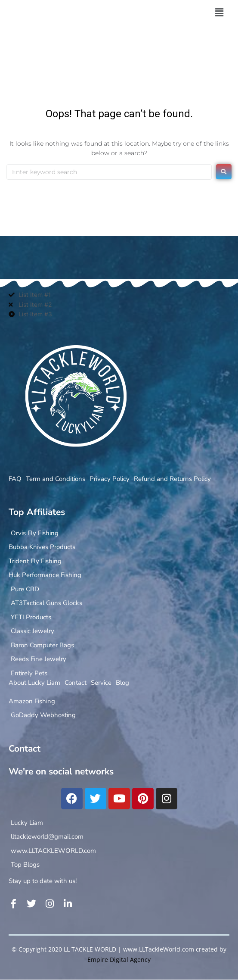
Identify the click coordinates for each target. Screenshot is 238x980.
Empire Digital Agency (119, 960)
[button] (219, 12)
